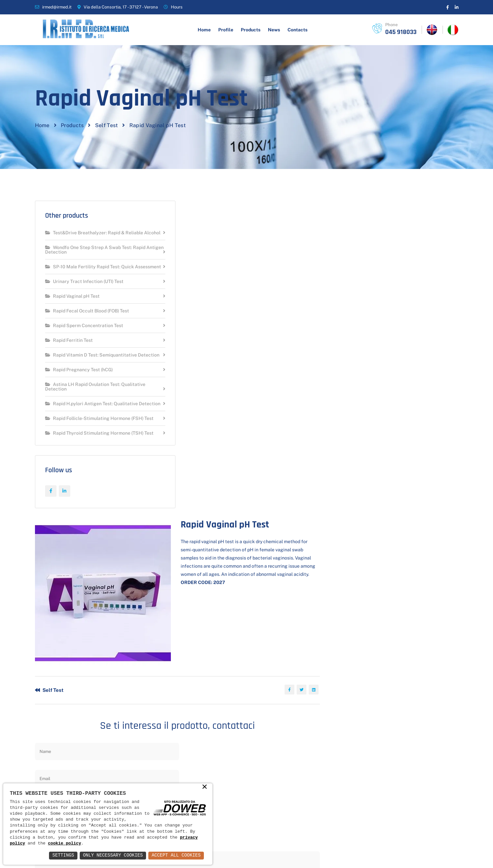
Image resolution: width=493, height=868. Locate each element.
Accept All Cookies (176, 855)
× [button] (205, 787)
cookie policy (65, 843)
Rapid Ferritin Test (69, 381)
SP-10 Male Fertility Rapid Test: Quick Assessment (90, 305)
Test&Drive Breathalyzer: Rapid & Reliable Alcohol (94, 267)
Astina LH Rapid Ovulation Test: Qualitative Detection (95, 432)
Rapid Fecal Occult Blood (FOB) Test (87, 351)
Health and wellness (237, 753)
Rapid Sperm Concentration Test (84, 366)
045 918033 (401, 32)
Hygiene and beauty (237, 742)
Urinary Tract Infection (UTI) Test (84, 322)
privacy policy (335, 590)
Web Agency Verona (437, 851)
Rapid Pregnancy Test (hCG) (79, 415)
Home (204, 30)
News (274, 30)
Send (208, 613)
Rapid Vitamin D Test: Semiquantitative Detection (91, 398)
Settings (62, 855)
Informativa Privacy (391, 851)
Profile (226, 30)
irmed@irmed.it (57, 7)
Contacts (297, 30)
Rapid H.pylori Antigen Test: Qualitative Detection (91, 451)
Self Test (107, 155)
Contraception (231, 776)
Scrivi (312, 666)
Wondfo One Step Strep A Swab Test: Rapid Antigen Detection (95, 286)
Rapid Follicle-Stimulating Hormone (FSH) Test (99, 468)
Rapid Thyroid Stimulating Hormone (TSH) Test (99, 487)
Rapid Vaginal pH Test (72, 337)
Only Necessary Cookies (112, 855)
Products (251, 30)
